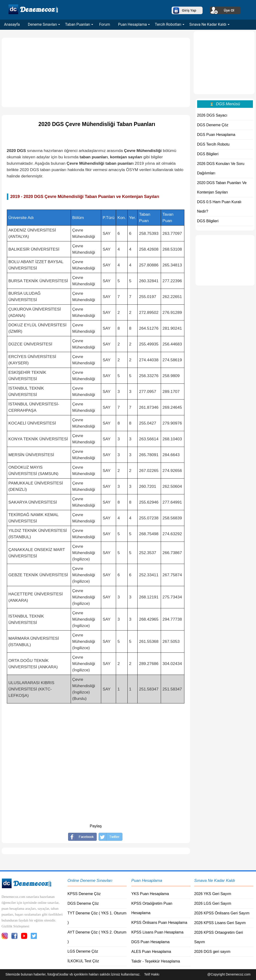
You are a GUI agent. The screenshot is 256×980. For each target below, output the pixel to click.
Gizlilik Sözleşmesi (15, 926)
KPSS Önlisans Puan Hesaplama (159, 923)
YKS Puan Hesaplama (150, 894)
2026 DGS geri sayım (212, 952)
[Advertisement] (96, 72)
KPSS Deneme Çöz (84, 894)
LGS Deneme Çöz (83, 951)
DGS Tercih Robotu (213, 144)
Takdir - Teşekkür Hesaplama (156, 961)
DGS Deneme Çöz (213, 125)
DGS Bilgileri (208, 154)
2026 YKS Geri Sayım (213, 894)
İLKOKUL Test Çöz (83, 961)
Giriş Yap (189, 10)
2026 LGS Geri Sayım (213, 903)
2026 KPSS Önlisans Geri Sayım (222, 913)
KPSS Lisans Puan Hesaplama (158, 932)
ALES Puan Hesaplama (151, 952)
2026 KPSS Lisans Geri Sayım (220, 923)
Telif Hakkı (152, 974)
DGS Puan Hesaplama (216, 135)
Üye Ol (229, 10)
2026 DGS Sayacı (212, 115)
